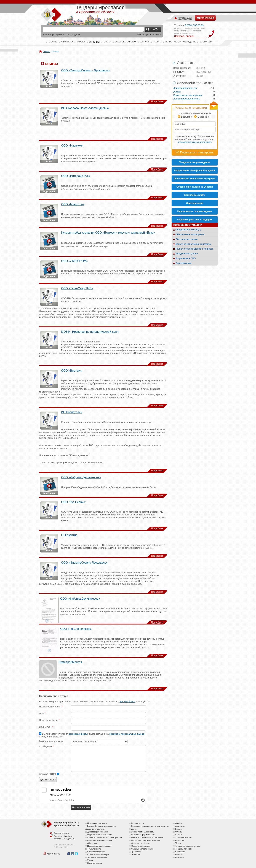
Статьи (107, 42)
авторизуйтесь (127, 701)
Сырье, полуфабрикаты (142, 849)
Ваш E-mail (46, 727)
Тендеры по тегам (183, 849)
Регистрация (205, 18)
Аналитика (67, 42)
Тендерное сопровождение (181, 42)
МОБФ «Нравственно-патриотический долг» (90, 332)
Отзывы (55, 52)
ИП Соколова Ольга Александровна (85, 108)
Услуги (158, 42)
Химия (90, 860)
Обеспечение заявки (186, 239)
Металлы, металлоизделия (100, 840)
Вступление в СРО (195, 195)
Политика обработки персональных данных (64, 837)
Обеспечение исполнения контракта (195, 179)
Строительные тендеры (98, 855)
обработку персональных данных (127, 734)
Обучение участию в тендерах (195, 219)
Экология (136, 855)
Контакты (145, 42)
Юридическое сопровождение (195, 211)
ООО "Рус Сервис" (74, 502)
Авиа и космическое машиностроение (105, 837)
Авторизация (185, 18)
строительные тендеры (67, 35)
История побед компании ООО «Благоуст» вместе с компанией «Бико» (108, 233)
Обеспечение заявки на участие (195, 187)
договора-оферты (78, 734)
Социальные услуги (96, 852)
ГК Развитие (69, 535)
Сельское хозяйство (140, 843)
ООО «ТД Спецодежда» (76, 629)
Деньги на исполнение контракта (193, 244)
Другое (177, 92)
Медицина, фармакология (143, 835)
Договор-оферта (61, 833)
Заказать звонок (184, 36)
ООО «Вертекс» (72, 371)
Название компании (51, 707)
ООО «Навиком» (72, 146)
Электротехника (95, 863)
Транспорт (136, 852)
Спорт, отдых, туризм (141, 846)
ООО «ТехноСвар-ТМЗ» (77, 288)
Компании (180, 857)
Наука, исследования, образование (147, 837)
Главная (46, 52)
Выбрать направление (51, 741)
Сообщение (46, 746)
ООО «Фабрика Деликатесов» (81, 477)
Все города (206, 42)
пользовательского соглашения (194, 142)
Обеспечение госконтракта (190, 234)
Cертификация (195, 203)
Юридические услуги (187, 254)
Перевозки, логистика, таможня (146, 840)
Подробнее (157, 101)
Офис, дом (92, 843)
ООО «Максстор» (73, 204)
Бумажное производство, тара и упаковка (150, 826)
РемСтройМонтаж (70, 662)
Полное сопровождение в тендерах (194, 249)
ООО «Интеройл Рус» (76, 176)
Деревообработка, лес (185, 88)
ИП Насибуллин (72, 412)
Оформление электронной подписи (195, 170)
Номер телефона (49, 720)
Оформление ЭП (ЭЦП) (188, 230)
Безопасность (138, 823)
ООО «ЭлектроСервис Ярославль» (84, 563)
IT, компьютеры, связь (97, 823)
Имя (42, 713)
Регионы (179, 855)
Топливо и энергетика (97, 857)
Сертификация (183, 263)
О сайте (53, 42)
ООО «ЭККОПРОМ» (74, 261)
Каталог (81, 42)
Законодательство (125, 42)
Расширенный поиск (149, 35)
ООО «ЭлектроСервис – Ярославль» (86, 70)
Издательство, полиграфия (188, 95)
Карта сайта (53, 854)
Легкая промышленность (187, 99)
